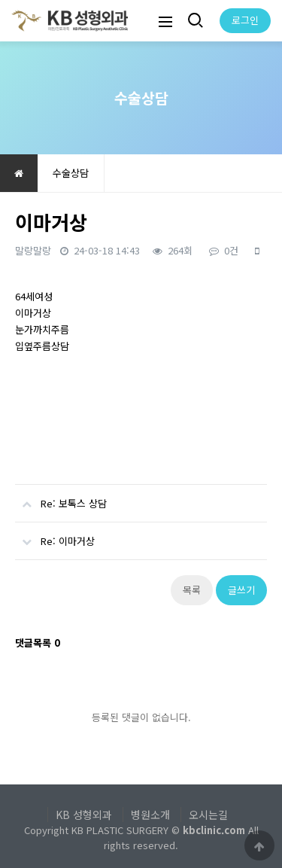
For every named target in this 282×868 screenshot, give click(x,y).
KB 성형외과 (84, 815)
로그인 (245, 20)
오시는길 (208, 815)
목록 (192, 590)
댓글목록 (38, 643)
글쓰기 (241, 590)
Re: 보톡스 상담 (61, 498)
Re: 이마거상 (55, 535)
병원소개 (150, 815)
